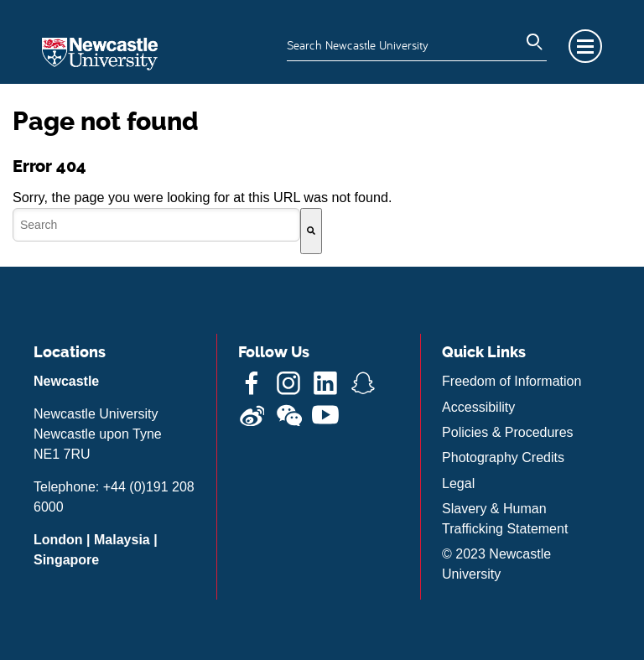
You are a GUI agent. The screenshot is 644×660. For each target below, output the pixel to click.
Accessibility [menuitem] (478, 407)
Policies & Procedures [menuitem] (508, 432)
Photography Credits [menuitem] (503, 457)
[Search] (311, 231)
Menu (585, 46)
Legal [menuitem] (458, 483)
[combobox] (156, 225)
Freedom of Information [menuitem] (512, 381)
